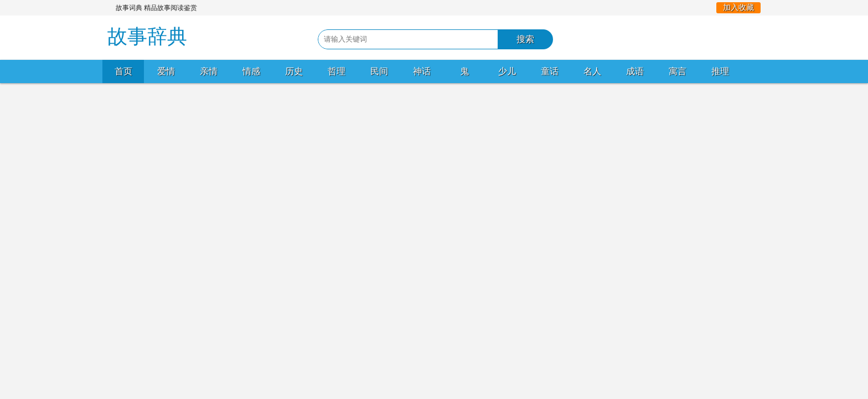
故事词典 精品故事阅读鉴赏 (156, 8)
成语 (635, 71)
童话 (550, 71)
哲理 (337, 71)
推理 (720, 71)
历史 (294, 71)
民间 (379, 71)
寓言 (678, 71)
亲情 (209, 71)
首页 (123, 71)
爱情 (166, 71)
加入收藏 (738, 7)
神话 (422, 71)
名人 (592, 71)
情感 (251, 71)
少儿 (507, 71)
